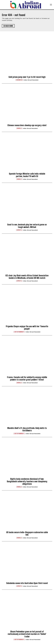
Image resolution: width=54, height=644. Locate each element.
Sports (19, 230)
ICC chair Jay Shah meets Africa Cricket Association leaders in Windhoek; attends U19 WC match (27, 277)
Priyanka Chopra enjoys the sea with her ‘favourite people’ (27, 328)
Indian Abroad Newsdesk (31, 80)
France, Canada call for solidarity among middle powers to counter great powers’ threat (27, 378)
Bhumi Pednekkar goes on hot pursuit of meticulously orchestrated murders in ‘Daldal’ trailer (27, 634)
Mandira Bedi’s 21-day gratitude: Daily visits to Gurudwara (27, 429)
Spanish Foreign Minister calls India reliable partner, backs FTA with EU (27, 175)
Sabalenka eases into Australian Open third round (27, 583)
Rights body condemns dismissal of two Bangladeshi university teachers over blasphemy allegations (27, 481)
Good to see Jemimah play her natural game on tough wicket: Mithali (27, 226)
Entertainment (19, 332)
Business (19, 80)
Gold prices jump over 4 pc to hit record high (27, 77)
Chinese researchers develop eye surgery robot (27, 125)
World (19, 128)
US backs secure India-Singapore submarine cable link (27, 534)
